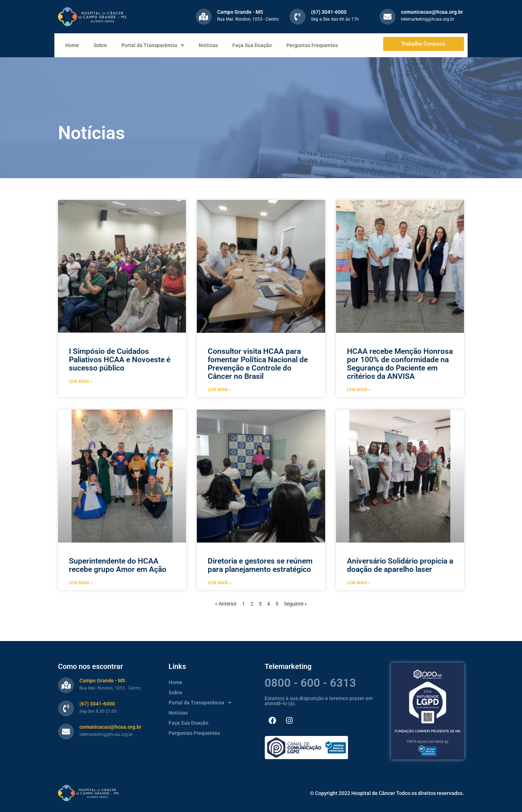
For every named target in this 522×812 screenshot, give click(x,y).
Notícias (208, 45)
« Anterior (226, 604)
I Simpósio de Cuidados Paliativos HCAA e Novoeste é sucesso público (120, 360)
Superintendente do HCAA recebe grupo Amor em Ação (118, 565)
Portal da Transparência (153, 45)
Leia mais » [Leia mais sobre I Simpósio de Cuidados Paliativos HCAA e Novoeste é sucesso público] (81, 381)
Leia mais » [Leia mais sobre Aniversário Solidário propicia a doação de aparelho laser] (359, 583)
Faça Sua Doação (252, 45)
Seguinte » (295, 604)
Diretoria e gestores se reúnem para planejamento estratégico (260, 565)
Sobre (100, 45)
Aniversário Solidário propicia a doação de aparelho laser (400, 565)
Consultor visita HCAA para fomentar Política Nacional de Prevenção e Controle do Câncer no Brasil (258, 364)
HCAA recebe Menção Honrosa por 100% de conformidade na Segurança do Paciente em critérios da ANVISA (400, 364)
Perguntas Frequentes (312, 45)
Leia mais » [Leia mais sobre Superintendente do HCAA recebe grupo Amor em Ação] (81, 583)
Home (72, 45)
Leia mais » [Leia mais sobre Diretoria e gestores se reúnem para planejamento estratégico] (219, 583)
